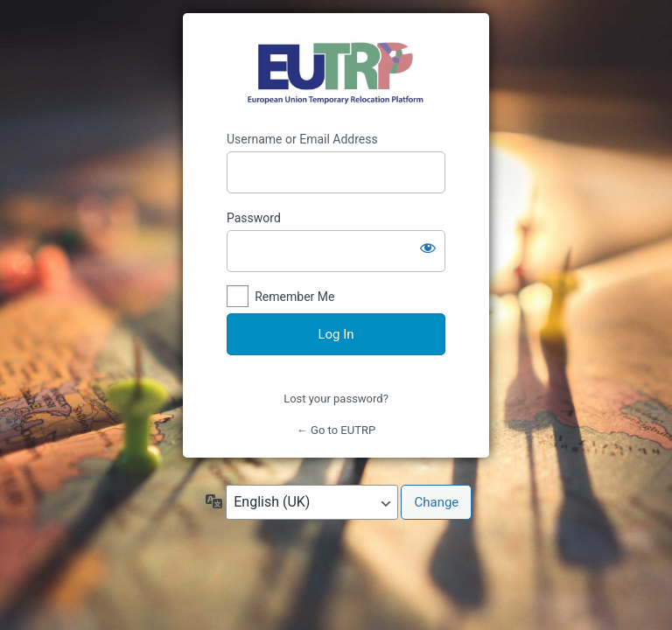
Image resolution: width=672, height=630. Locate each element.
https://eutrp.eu (336, 73)
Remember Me (294, 297)
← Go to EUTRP (336, 430)
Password (254, 218)
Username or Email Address (302, 139)
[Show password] (428, 248)
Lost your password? (336, 399)
